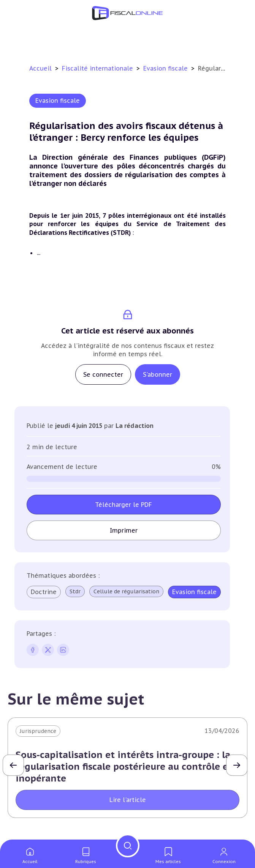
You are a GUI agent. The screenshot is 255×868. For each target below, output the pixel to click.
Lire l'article (128, 800)
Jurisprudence (38, 731)
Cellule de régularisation (126, 591)
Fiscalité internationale (98, 68)
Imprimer (124, 530)
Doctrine (44, 592)
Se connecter (103, 374)
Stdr (75, 591)
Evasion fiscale (166, 68)
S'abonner (158, 374)
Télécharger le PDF (124, 505)
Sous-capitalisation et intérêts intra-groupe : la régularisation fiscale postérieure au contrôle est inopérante (126, 767)
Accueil (40, 68)
